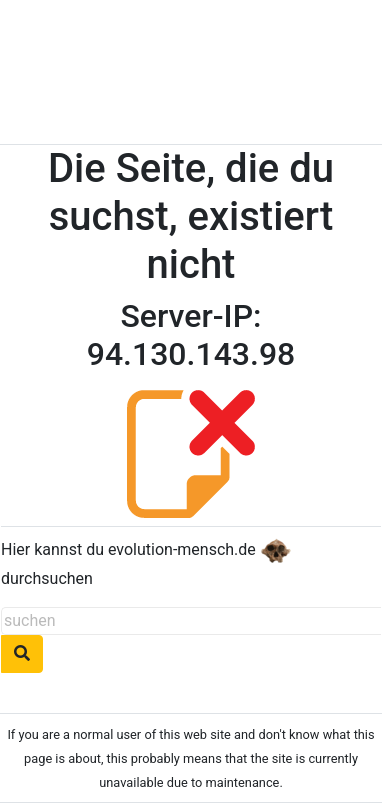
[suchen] (191, 621)
